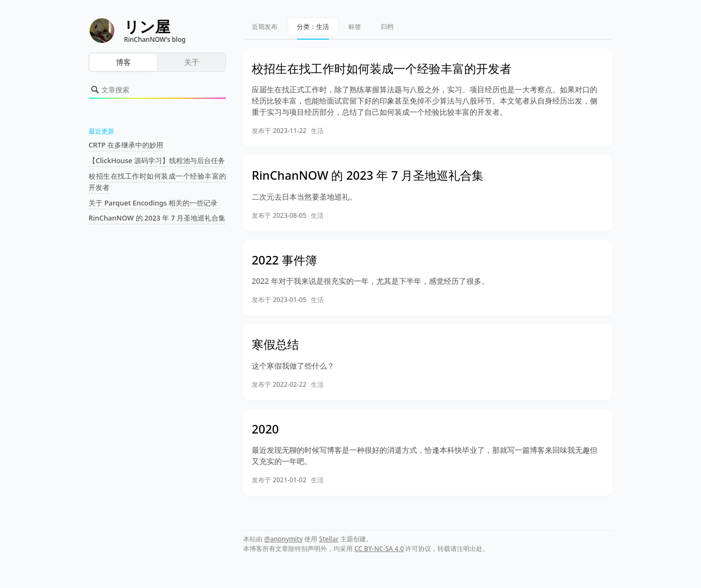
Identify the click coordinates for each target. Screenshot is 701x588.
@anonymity (283, 539)
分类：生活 (313, 27)
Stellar (329, 539)
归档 (387, 27)
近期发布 (265, 27)
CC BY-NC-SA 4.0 (379, 549)
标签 (355, 27)
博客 (123, 62)
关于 (192, 62)
